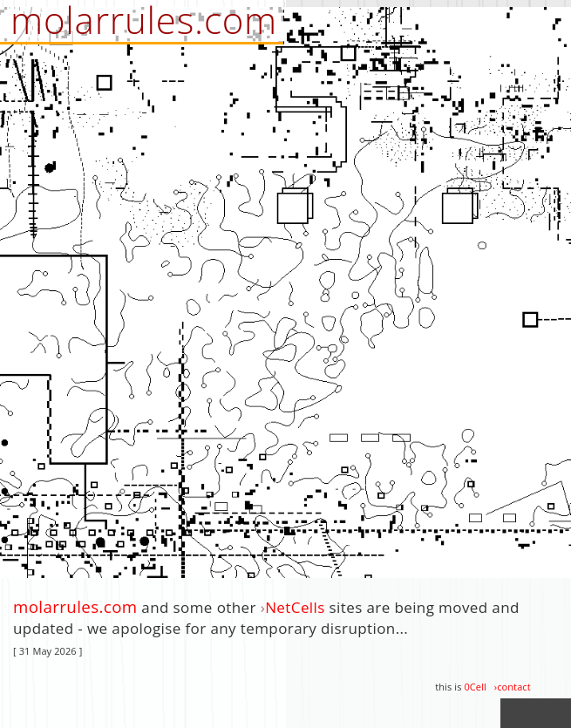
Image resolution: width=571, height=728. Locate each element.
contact (514, 687)
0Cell (475, 687)
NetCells (295, 607)
